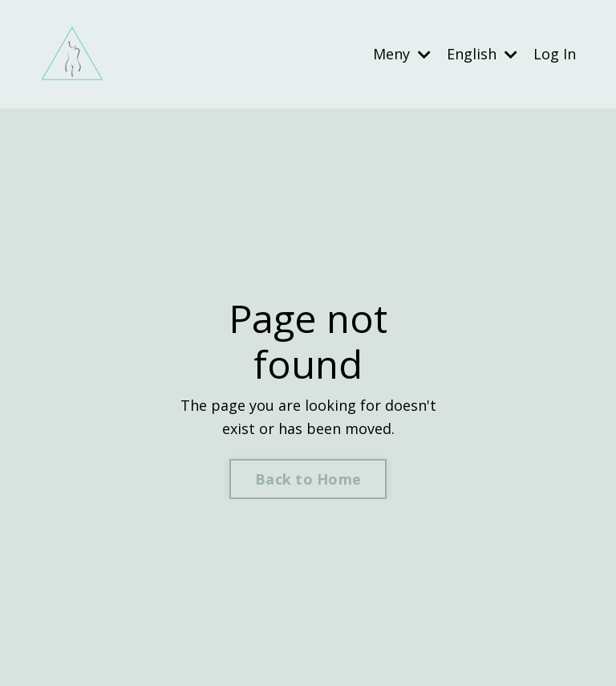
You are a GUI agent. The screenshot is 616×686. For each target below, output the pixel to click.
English (482, 54)
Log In (555, 54)
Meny (402, 54)
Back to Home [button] (308, 479)
